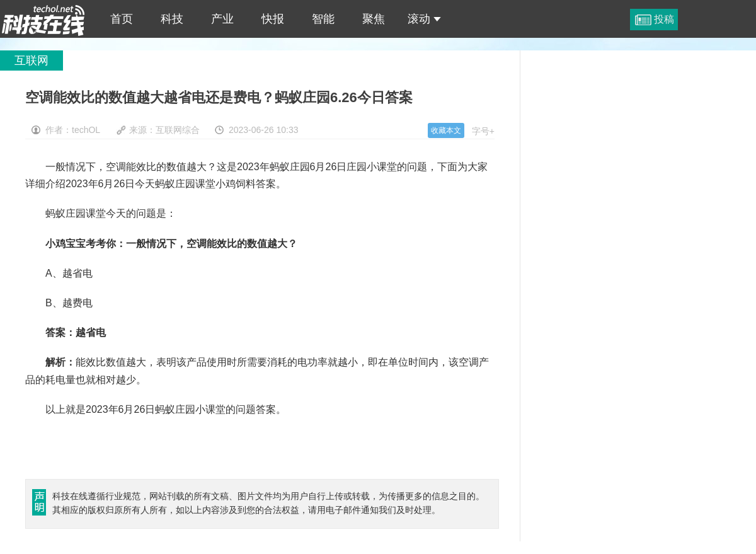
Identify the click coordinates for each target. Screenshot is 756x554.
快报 (273, 19)
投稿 (664, 19)
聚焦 (374, 19)
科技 (172, 19)
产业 (222, 19)
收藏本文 (446, 130)
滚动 (424, 19)
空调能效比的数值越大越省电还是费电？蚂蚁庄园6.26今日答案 (43, 19)
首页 (122, 19)
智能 (323, 19)
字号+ (483, 131)
